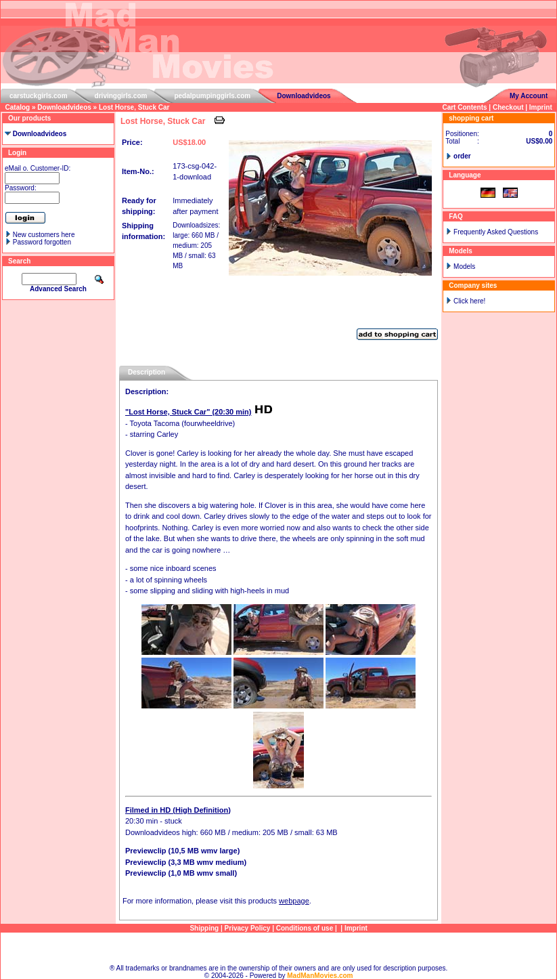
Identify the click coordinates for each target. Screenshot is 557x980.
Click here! (469, 301)
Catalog (18, 107)
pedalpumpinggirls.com (212, 96)
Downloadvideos (304, 96)
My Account (529, 96)
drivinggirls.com (121, 96)
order (462, 156)
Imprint (541, 107)
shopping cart (471, 118)
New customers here (44, 235)
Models (464, 267)
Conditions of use (305, 928)
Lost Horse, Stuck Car (134, 107)
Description (147, 372)
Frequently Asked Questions (496, 232)
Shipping (204, 928)
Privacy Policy (248, 928)
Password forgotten (42, 242)
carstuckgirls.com (39, 96)
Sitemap (278, 949)
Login (17, 153)
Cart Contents (464, 107)
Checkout (508, 107)
